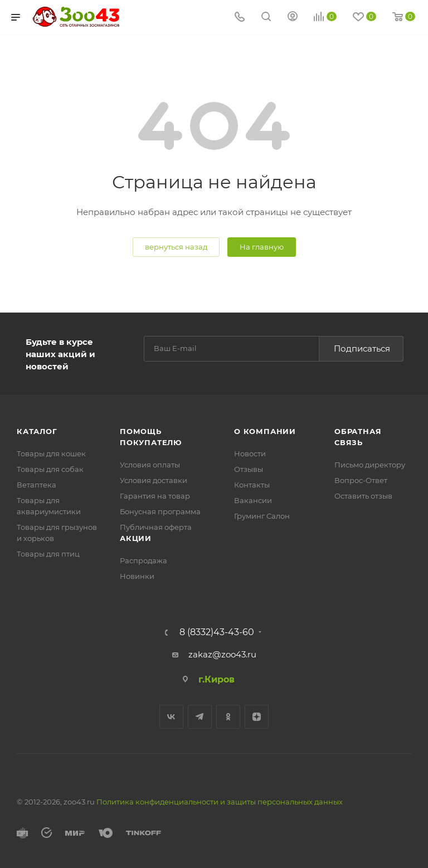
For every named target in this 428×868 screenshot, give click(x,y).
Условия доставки (154, 480)
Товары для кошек (51, 453)
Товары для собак (50, 469)
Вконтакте (171, 717)
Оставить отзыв (363, 496)
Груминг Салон (262, 516)
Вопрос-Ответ (361, 480)
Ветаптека (37, 485)
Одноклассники (228, 717)
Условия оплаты (150, 465)
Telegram (200, 717)
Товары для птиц (48, 554)
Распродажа (144, 560)
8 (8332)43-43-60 (217, 632)
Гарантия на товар (155, 496)
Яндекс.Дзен (257, 717)
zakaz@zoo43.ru (222, 654)
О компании (265, 431)
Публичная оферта (156, 527)
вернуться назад (176, 247)
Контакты (252, 485)
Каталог (37, 431)
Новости (250, 453)
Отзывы (249, 469)
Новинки (137, 576)
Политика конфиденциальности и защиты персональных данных (220, 802)
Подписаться (362, 348)
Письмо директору (370, 465)
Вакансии (253, 500)
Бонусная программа (160, 511)
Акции (136, 538)
